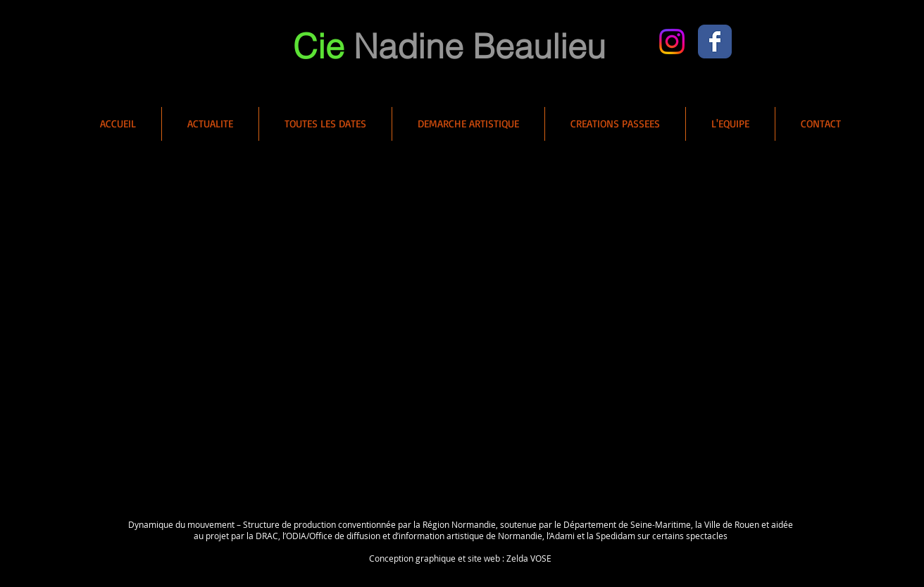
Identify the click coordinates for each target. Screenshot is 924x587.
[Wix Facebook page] (715, 42)
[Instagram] (672, 42)
